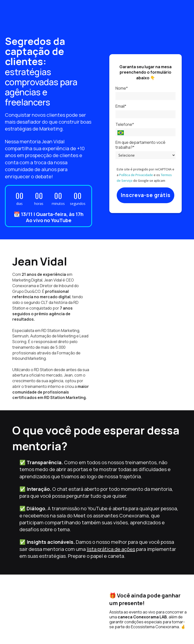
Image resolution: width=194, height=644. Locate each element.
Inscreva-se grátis (146, 195)
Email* (121, 106)
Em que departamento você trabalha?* (140, 145)
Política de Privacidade (136, 175)
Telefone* (125, 124)
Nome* (122, 88)
